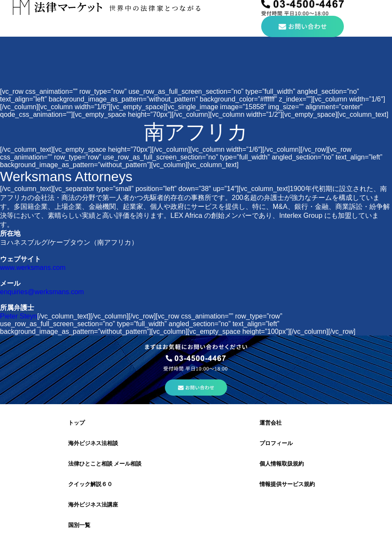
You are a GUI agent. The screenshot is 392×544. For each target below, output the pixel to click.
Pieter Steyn (19, 316)
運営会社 (271, 423)
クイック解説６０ (90, 484)
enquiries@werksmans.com (42, 292)
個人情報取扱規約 (282, 464)
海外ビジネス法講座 (93, 505)
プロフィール (276, 443)
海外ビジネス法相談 (93, 443)
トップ (76, 423)
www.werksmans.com (33, 268)
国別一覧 (79, 525)
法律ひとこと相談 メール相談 (105, 464)
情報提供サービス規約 (287, 484)
